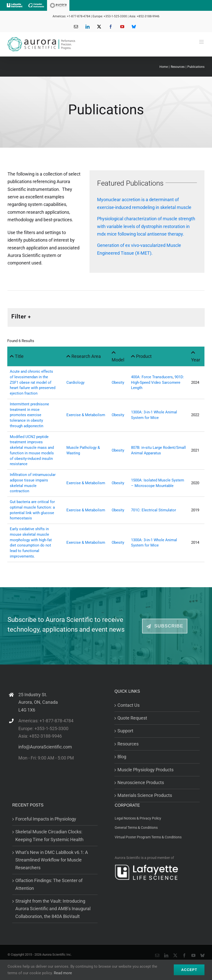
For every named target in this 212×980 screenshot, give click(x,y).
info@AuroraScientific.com (45, 747)
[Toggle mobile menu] (202, 42)
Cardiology (75, 383)
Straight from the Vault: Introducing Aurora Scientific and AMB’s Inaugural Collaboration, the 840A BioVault (53, 909)
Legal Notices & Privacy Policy (138, 818)
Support (125, 731)
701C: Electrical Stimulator (154, 510)
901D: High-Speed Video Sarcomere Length (158, 383)
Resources (128, 744)
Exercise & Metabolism (86, 415)
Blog (122, 757)
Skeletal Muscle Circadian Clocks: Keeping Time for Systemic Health (49, 835)
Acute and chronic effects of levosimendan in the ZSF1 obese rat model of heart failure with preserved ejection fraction (33, 382)
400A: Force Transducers (152, 377)
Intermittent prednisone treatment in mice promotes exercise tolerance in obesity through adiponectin (29, 415)
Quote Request (132, 718)
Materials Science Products (145, 795)
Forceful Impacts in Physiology (46, 819)
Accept (189, 970)
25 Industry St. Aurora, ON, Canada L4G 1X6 (38, 702)
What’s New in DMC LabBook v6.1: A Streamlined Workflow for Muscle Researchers (52, 860)
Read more (63, 973)
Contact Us (129, 705)
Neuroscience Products (141, 782)
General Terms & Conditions (136, 828)
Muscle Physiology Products (145, 770)
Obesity (118, 383)
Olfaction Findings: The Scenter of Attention (49, 884)
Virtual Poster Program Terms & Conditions (148, 837)
